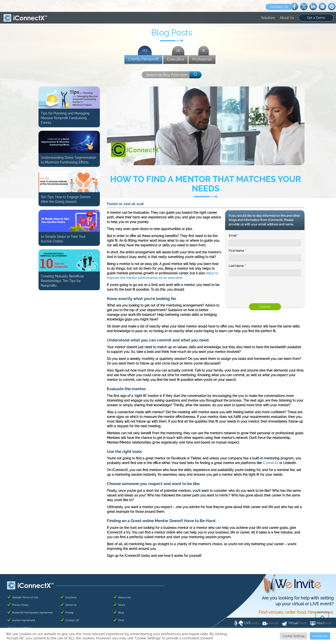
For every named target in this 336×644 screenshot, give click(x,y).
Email (233, 236)
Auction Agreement (24, 620)
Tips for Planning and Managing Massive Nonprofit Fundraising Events (65, 118)
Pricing (69, 613)
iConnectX (271, 463)
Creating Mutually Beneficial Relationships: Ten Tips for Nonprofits (62, 281)
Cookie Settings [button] (294, 636)
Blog (121, 613)
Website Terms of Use (25, 598)
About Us (287, 18)
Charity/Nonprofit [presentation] (143, 58)
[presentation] (260, 291)
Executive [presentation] (176, 58)
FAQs (121, 620)
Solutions (268, 18)
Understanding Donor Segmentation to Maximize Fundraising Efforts (68, 160)
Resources (124, 598)
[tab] (143, 60)
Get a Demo (316, 18)
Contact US (72, 620)
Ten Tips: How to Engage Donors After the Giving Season (66, 199)
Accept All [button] (320, 636)
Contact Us (279, 7)
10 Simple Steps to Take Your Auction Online (63, 239)
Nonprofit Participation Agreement (32, 613)
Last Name (237, 266)
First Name (237, 251)
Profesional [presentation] (202, 58)
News (122, 605)
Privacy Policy (20, 605)
